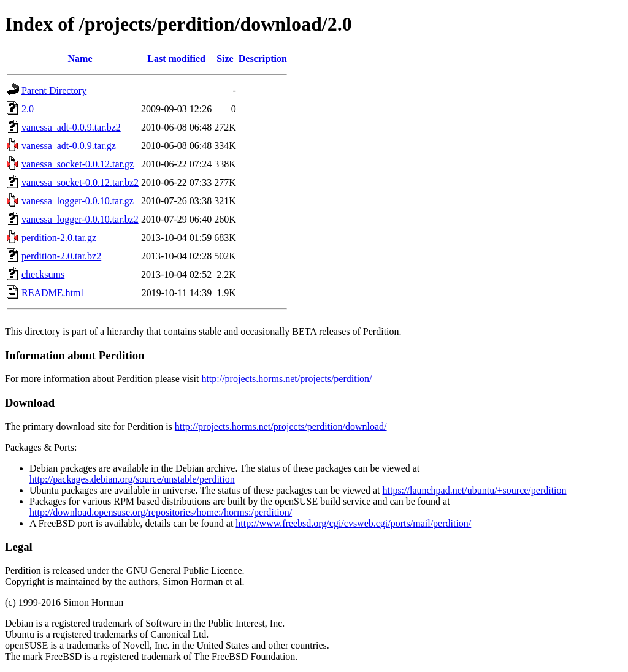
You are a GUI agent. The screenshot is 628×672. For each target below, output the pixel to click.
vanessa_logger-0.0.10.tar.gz (78, 201)
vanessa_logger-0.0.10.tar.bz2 (80, 219)
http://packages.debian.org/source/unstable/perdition (132, 479)
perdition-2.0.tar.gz (59, 238)
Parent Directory (54, 90)
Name (80, 59)
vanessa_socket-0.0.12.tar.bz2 (80, 182)
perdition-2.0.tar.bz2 (61, 256)
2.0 (28, 109)
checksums (43, 274)
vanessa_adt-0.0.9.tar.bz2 (71, 127)
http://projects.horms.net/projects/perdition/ (286, 379)
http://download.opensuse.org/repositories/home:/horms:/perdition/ (161, 512)
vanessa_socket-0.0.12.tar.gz (78, 164)
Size (225, 59)
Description (263, 59)
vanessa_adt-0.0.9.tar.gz (69, 146)
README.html (52, 293)
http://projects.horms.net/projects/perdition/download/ (281, 426)
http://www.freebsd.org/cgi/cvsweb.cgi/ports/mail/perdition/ (353, 523)
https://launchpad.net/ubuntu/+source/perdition (474, 490)
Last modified (176, 59)
